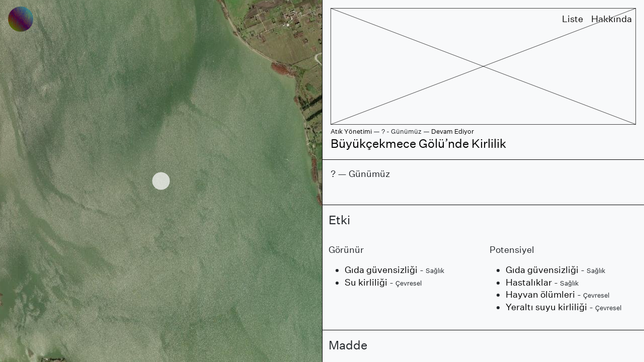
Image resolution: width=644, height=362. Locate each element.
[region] (161, 181)
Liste (573, 19)
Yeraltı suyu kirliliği (546, 307)
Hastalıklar (529, 282)
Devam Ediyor (453, 131)
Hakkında (612, 19)
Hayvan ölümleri (540, 294)
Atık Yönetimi (351, 131)
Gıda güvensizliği (381, 270)
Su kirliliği (366, 282)
